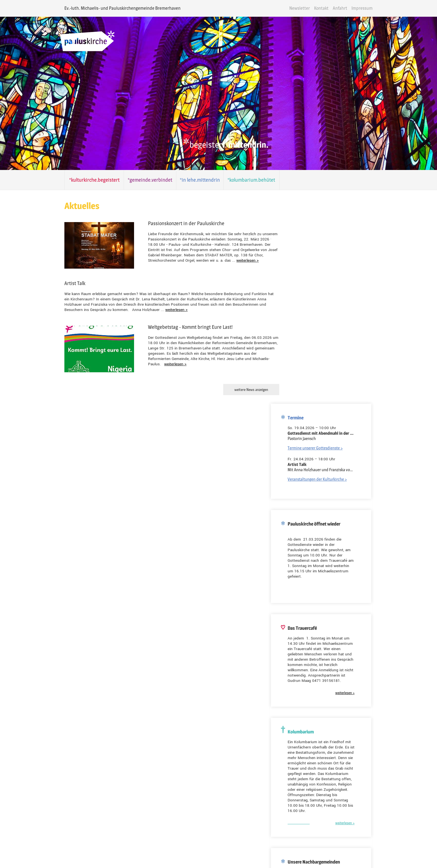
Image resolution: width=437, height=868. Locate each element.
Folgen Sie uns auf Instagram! (78, 832)
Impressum (378, 8)
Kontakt (337, 8)
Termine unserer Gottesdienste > (332, 196)
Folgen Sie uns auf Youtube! (76, 818)
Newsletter (315, 8)
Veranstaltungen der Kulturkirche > (334, 228)
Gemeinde (184, 743)
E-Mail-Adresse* (64, 670)
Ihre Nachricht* (184, 778)
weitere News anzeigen (241, 390)
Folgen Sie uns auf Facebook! (77, 845)
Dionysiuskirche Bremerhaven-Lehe (335, 620)
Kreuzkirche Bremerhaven (327, 630)
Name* (177, 753)
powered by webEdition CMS (421, 866)
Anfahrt (356, 8)
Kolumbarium (214, 743)
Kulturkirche (246, 743)
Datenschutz (242, 851)
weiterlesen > (202, 260)
